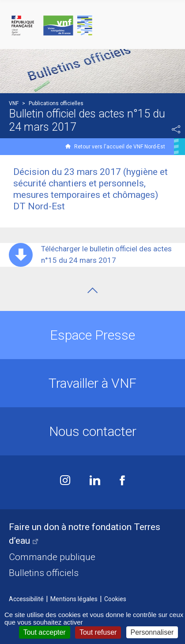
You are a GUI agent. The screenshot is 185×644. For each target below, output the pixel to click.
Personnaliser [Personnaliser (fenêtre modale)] (152, 632)
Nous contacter (93, 431)
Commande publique (52, 557)
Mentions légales (74, 599)
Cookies (115, 599)
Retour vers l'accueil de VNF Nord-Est (120, 147)
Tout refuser (98, 632)
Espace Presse (92, 335)
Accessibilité (26, 599)
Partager (176, 129)
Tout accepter (45, 632)
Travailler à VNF (92, 383)
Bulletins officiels (44, 573)
